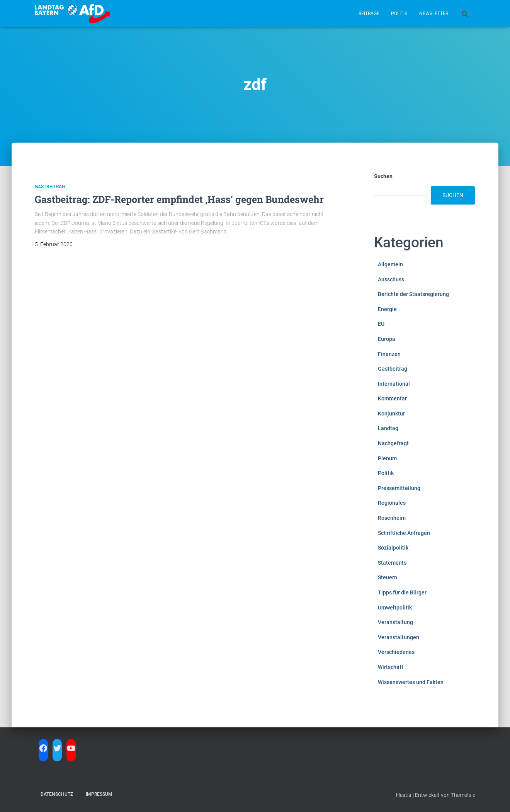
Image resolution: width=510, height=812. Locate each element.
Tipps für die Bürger (402, 592)
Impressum (99, 794)
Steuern (388, 577)
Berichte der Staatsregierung (413, 294)
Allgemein (390, 264)
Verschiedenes (396, 652)
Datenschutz (57, 794)
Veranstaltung (395, 622)
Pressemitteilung (399, 488)
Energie (387, 309)
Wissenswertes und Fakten (411, 682)
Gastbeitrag (50, 187)
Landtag (388, 428)
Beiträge (369, 14)
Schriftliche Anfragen (404, 533)
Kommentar (392, 398)
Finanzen (389, 354)
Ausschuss (391, 279)
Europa (387, 339)
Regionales (392, 503)
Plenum (387, 458)
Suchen (383, 176)
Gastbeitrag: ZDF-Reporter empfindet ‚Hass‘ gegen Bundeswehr (179, 199)
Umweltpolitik (395, 608)
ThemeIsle (463, 795)
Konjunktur (391, 414)
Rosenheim (392, 518)
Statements (392, 563)
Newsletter (434, 14)
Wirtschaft (391, 667)
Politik (399, 14)
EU (381, 324)
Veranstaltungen (399, 637)
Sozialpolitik (393, 548)
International (394, 384)
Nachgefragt (393, 443)
